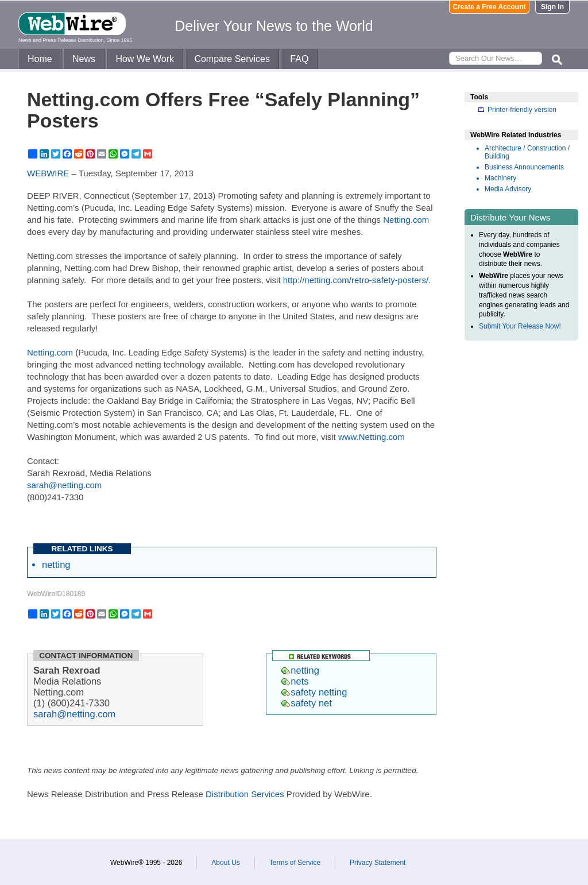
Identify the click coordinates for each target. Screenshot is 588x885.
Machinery (500, 178)
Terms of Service (295, 863)
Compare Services (232, 59)
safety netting (314, 692)
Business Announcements (524, 167)
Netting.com (406, 220)
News (84, 59)
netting (56, 565)
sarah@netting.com (64, 485)
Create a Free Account (490, 7)
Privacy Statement (378, 863)
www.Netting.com (372, 437)
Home (40, 59)
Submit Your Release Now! (520, 326)
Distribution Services (245, 794)
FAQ (299, 59)
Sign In (552, 7)
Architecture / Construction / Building (527, 152)
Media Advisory (508, 189)
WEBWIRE (48, 173)
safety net (307, 703)
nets (295, 681)
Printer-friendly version (522, 110)
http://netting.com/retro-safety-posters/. (357, 280)
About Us (225, 863)
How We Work (145, 59)
